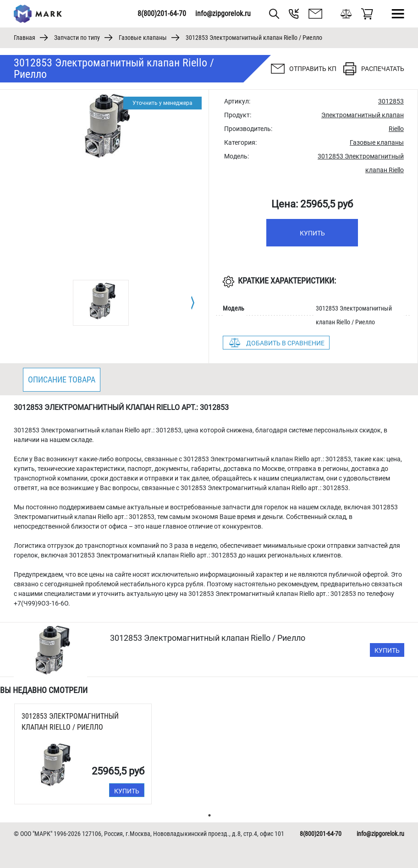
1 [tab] (209, 815)
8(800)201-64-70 (162, 14)
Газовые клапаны (143, 38)
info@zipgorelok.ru (223, 14)
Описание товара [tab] (62, 379)
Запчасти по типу (77, 38)
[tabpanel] (101, 303)
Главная (25, 38)
